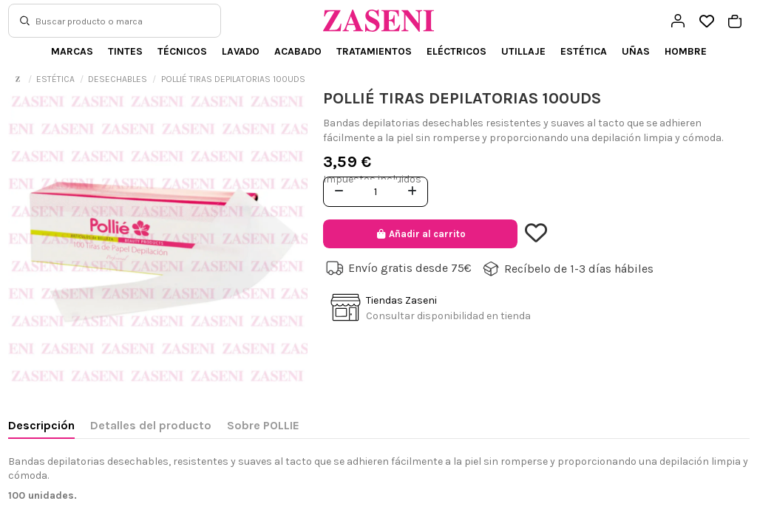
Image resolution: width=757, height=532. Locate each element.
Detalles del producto (151, 425)
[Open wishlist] (706, 22)
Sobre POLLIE (263, 425)
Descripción (41, 425)
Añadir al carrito (420, 234)
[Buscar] (25, 21)
